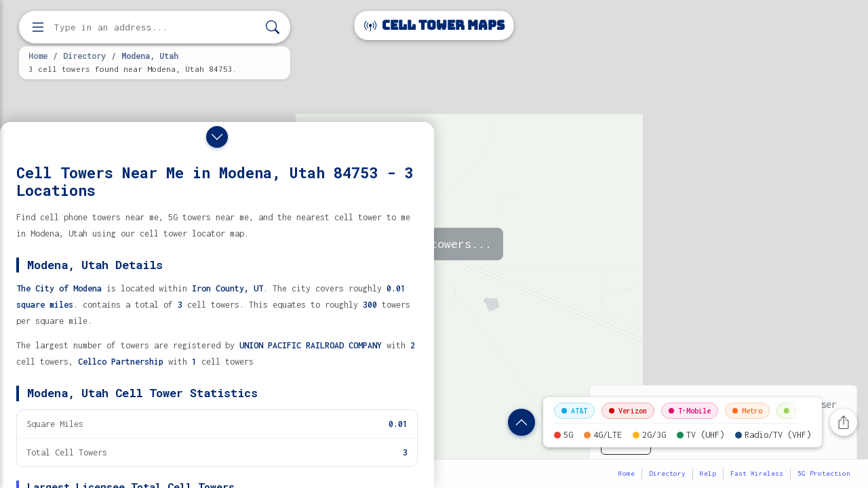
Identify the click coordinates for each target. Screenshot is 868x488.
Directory (84, 56)
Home (38, 56)
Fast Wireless (757, 473)
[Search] (273, 27)
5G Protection (824, 473)
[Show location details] (521, 422)
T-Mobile (690, 411)
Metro (747, 411)
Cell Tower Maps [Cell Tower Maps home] (434, 25)
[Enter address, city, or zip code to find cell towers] (156, 27)
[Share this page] (844, 422)
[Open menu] (38, 27)
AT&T (574, 411)
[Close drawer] (217, 137)
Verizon (628, 411)
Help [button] (708, 473)
